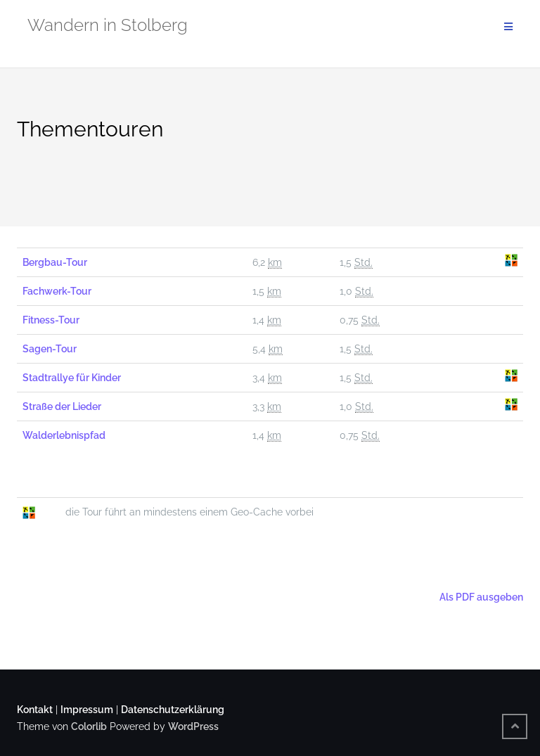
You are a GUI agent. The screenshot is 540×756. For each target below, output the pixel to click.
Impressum (87, 710)
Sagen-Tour (50, 349)
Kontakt (35, 710)
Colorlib (89, 726)
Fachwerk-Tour (57, 291)
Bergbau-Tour (55, 262)
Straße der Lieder (62, 406)
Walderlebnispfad (64, 435)
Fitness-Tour (51, 320)
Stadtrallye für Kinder (72, 378)
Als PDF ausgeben (480, 597)
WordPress (193, 726)
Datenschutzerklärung (173, 710)
